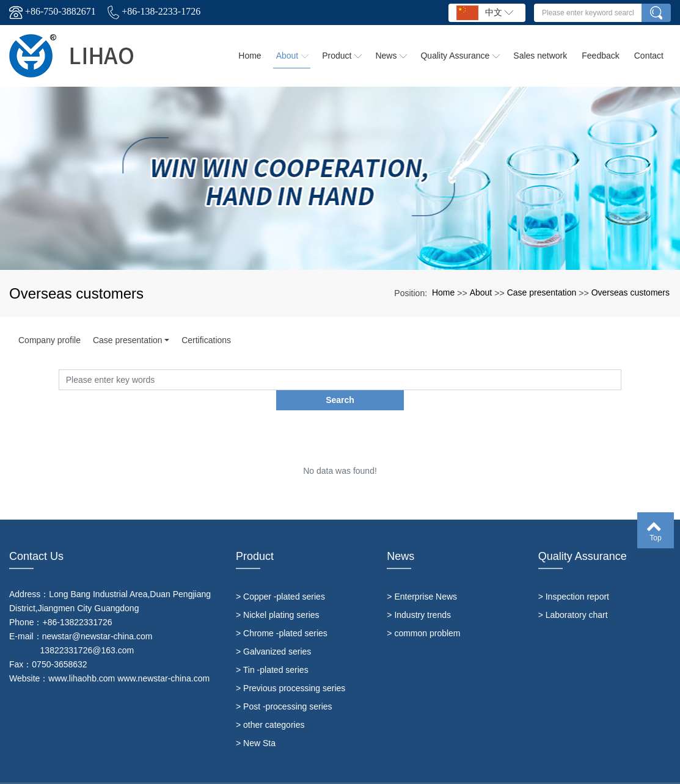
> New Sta (256, 723)
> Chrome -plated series (282, 613)
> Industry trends (419, 595)
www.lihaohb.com (82, 658)
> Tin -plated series (272, 650)
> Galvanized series (273, 631)
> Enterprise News (422, 576)
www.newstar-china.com (163, 658)
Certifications (206, 340)
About (481, 292)
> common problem (423, 613)
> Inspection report (574, 576)
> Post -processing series (284, 686)
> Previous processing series (291, 668)
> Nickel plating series (278, 595)
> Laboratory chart (573, 595)
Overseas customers (631, 292)
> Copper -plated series (280, 576)
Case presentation (542, 292)
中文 (485, 13)
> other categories (270, 705)
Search (621, 379)
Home (443, 292)
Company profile (49, 340)
